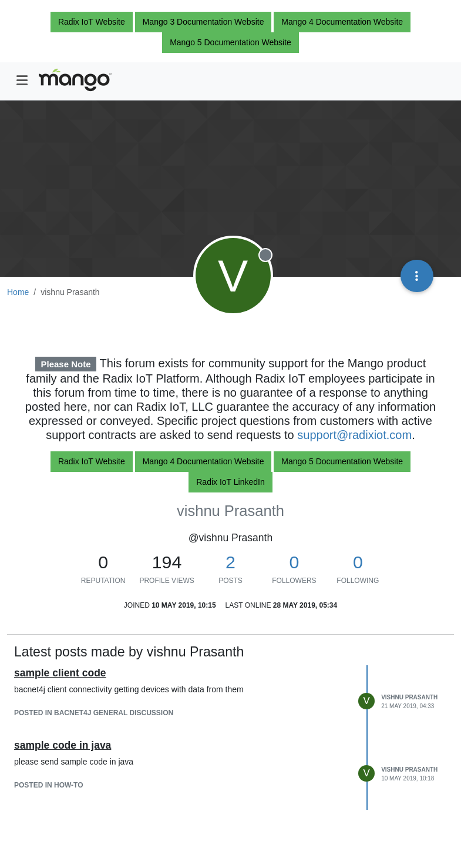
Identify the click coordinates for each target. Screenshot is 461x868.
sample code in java (63, 745)
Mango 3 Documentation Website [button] (203, 22)
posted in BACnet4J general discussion (94, 713)
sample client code (60, 673)
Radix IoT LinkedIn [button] (230, 482)
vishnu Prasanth (409, 697)
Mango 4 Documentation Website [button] (342, 22)
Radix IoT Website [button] (92, 22)
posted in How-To (49, 785)
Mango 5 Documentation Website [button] (230, 42)
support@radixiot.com (354, 435)
